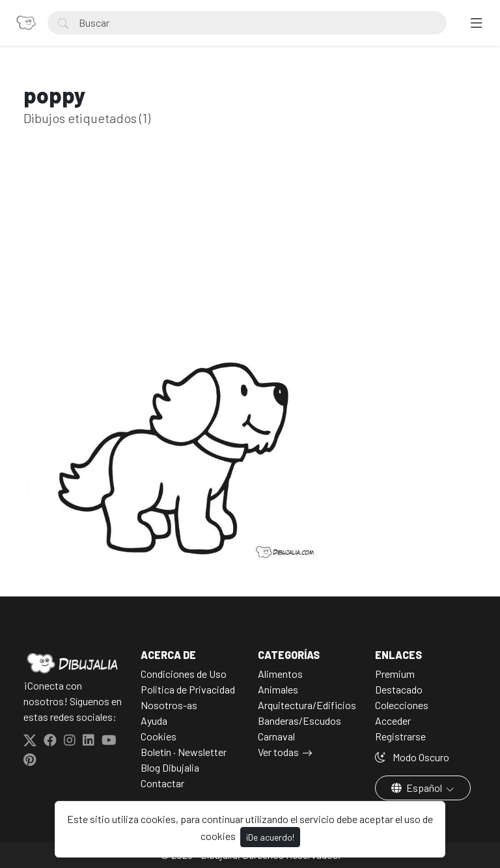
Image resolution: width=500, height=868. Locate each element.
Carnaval (276, 736)
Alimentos (280, 674)
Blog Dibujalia (170, 767)
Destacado (399, 689)
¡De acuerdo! (270, 837)
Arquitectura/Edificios (307, 705)
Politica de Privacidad (188, 689)
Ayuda (154, 721)
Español (418, 788)
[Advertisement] (250, 260)
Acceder (393, 721)
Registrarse (400, 736)
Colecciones (402, 705)
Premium (395, 674)
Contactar (162, 783)
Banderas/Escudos (299, 721)
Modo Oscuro (412, 757)
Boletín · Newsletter (184, 752)
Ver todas (278, 752)
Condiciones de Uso (184, 674)
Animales (278, 689)
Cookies (159, 736)
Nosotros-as (169, 705)
